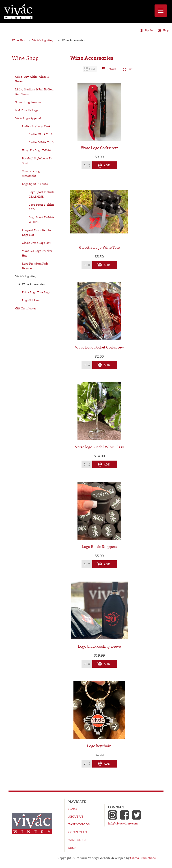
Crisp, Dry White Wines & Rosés (32, 79)
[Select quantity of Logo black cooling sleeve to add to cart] (87, 664)
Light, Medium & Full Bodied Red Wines (34, 92)
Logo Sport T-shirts (35, 184)
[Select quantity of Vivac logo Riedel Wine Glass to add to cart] (87, 464)
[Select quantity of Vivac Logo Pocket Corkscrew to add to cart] (87, 365)
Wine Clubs (77, 840)
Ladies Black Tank (41, 134)
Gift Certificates (26, 308)
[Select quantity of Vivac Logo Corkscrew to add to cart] (87, 165)
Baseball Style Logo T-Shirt (37, 161)
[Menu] (161, 11)
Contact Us (78, 832)
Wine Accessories (73, 40)
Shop (166, 30)
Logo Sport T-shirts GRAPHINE (42, 194)
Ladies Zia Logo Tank (36, 126)
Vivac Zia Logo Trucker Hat (37, 253)
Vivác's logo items (44, 40)
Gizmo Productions (143, 858)
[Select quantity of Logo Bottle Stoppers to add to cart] (87, 564)
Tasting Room (79, 824)
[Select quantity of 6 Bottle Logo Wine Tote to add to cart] (87, 265)
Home (73, 809)
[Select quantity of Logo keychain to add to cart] (87, 764)
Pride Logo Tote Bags (36, 292)
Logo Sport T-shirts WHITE (42, 220)
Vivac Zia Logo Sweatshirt (32, 173)
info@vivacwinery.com (123, 823)
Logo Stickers (31, 300)
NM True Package (27, 110)
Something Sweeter (28, 102)
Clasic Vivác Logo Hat (36, 243)
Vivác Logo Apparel (28, 118)
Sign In (149, 30)
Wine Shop (19, 40)
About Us (76, 816)
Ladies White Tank (41, 142)
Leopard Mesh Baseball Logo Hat (38, 232)
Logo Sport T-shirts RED (42, 207)
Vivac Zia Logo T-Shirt (37, 150)
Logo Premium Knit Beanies (35, 266)
